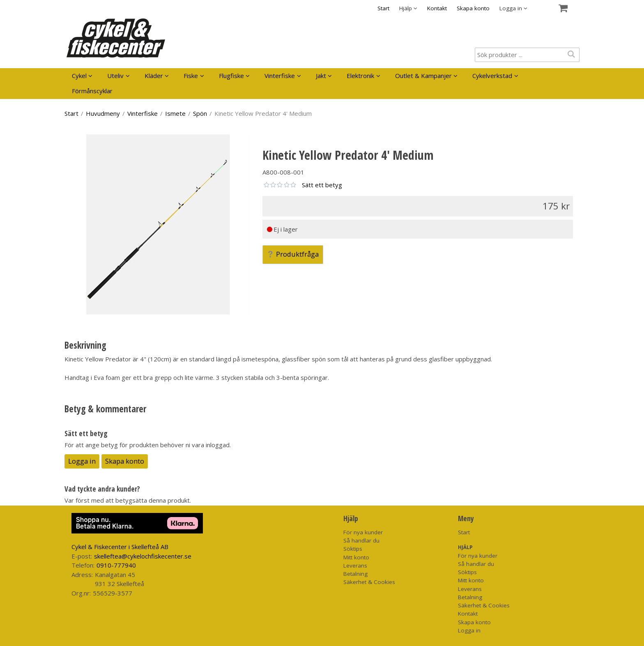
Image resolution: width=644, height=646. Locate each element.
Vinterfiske (280, 76)
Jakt (321, 76)
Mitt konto (356, 557)
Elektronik (360, 76)
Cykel (79, 76)
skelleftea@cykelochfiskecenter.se (143, 556)
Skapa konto (473, 8)
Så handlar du (361, 540)
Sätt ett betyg (322, 185)
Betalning (355, 574)
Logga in (82, 461)
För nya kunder (363, 532)
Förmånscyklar (92, 91)
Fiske (191, 76)
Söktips (353, 549)
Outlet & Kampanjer (423, 76)
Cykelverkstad (492, 76)
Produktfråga (293, 254)
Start (383, 8)
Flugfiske (231, 76)
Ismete (175, 113)
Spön (200, 113)
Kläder (154, 76)
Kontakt (437, 8)
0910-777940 (116, 565)
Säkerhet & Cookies (369, 582)
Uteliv (115, 76)
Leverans (355, 566)
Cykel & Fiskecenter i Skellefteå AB (120, 547)
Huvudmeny (103, 113)
